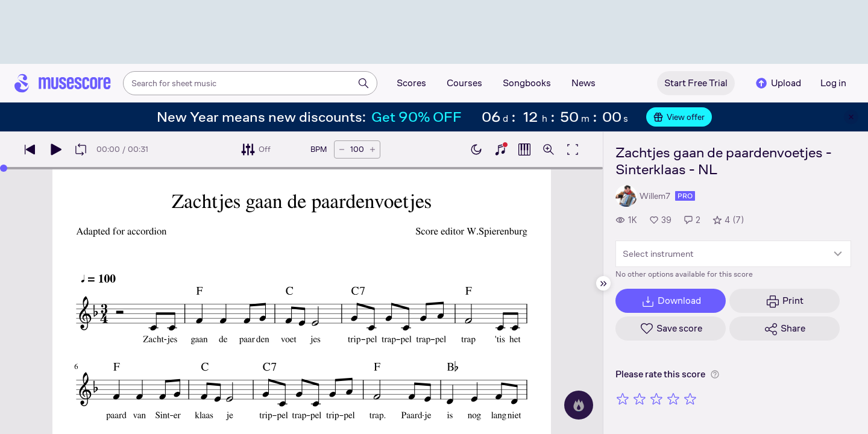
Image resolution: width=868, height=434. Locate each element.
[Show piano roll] (524, 149)
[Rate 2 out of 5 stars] (640, 398)
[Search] (363, 83)
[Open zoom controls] (549, 149)
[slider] (4, 168)
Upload (778, 83)
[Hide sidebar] (603, 283)
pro (685, 196)
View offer (679, 117)
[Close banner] (851, 117)
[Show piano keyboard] (500, 149)
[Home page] (63, 83)
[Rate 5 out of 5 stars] (690, 398)
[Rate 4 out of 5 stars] (673, 398)
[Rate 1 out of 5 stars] (623, 398)
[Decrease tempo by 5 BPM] (342, 149)
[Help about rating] (715, 374)
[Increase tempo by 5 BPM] (373, 149)
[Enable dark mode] (476, 149)
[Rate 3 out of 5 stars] (656, 398)
